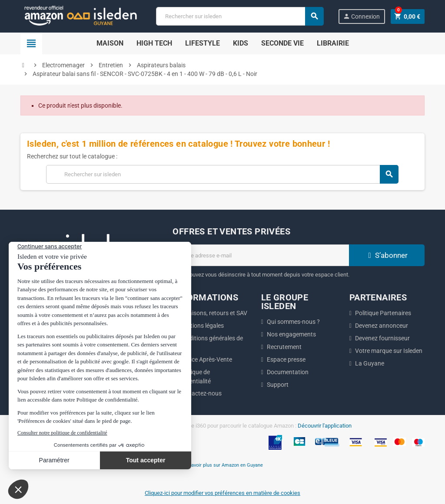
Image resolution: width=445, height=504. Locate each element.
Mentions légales (201, 326)
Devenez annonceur (382, 326)
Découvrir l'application (325, 426)
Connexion (361, 16)
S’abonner (387, 255)
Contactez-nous (200, 393)
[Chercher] (239, 16)
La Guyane (370, 363)
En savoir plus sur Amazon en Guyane (222, 465)
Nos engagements (291, 334)
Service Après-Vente (205, 359)
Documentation (288, 372)
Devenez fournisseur (382, 338)
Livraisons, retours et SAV (213, 313)
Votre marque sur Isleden (389, 351)
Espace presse (286, 359)
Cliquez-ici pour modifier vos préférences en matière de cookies (222, 493)
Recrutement (284, 347)
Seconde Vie (282, 43)
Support (278, 385)
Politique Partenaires (383, 313)
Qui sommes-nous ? (293, 322)
